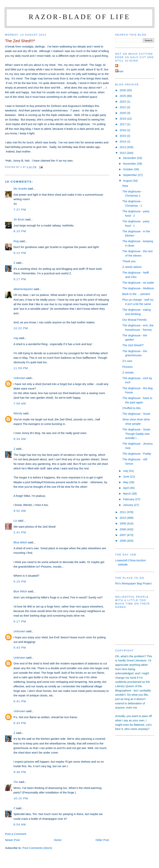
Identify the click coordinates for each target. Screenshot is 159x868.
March (127, 493)
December (130, 158)
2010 (123, 518)
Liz (15, 521)
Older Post (102, 840)
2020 (123, 113)
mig (16, 338)
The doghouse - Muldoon (138, 288)
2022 (123, 101)
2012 (123, 153)
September (130, 175)
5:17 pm (20, 621)
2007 (123, 535)
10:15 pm (21, 798)
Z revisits (128, 372)
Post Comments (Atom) (37, 848)
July (126, 471)
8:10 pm (20, 231)
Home (58, 840)
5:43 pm (20, 647)
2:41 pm (20, 532)
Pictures (127, 367)
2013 (123, 147)
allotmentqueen (23, 289)
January (128, 505)
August (128, 181)
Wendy (18, 413)
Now (125, 186)
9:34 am (20, 439)
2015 (123, 136)
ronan (120, 71)
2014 (123, 141)
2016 (123, 130)
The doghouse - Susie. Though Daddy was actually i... (137, 434)
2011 (123, 512)
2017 (123, 124)
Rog (16, 241)
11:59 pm (21, 368)
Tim (16, 782)
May (126, 482)
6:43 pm (20, 723)
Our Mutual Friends (135, 320)
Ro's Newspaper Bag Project (133, 583)
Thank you (129, 261)
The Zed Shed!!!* (133, 345)
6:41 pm (20, 701)
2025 (123, 96)
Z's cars (127, 361)
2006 (123, 541)
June (126, 476)
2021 (123, 107)
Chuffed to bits (132, 408)
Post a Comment (15, 834)
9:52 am (20, 511)
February (129, 499)
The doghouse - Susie (136, 414)
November (130, 164)
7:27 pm (20, 210)
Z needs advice (132, 267)
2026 (123, 90)
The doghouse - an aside (138, 283)
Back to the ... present (136, 294)
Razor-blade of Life (79, 17)
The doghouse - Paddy (137, 454)
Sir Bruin (19, 219)
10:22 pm (21, 328)
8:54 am (20, 824)
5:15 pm (20, 581)
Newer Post (12, 840)
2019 (123, 119)
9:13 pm (20, 253)
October (128, 169)
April (126, 488)
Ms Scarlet (20, 189)
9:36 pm (20, 772)
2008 (123, 529)
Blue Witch (20, 542)
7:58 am (20, 403)
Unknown (19, 378)
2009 (123, 523)
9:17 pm (20, 279)
